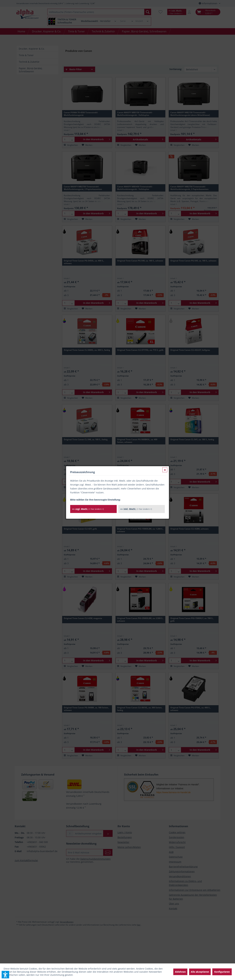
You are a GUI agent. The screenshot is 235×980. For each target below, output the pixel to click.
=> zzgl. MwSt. (88, 78)
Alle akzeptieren (200, 972)
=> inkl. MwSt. (136, 78)
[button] (5, 975)
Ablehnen (180, 972)
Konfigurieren (222, 972)
